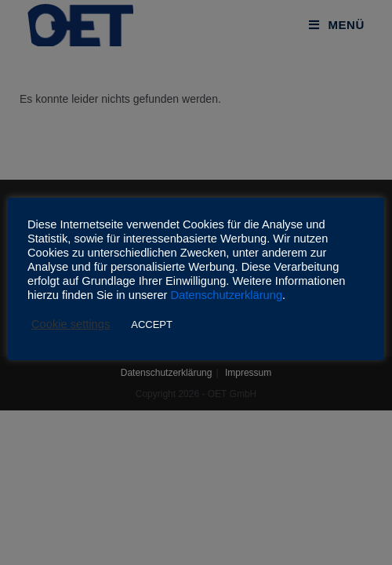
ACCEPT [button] (152, 324)
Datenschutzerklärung (227, 295)
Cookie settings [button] (71, 324)
